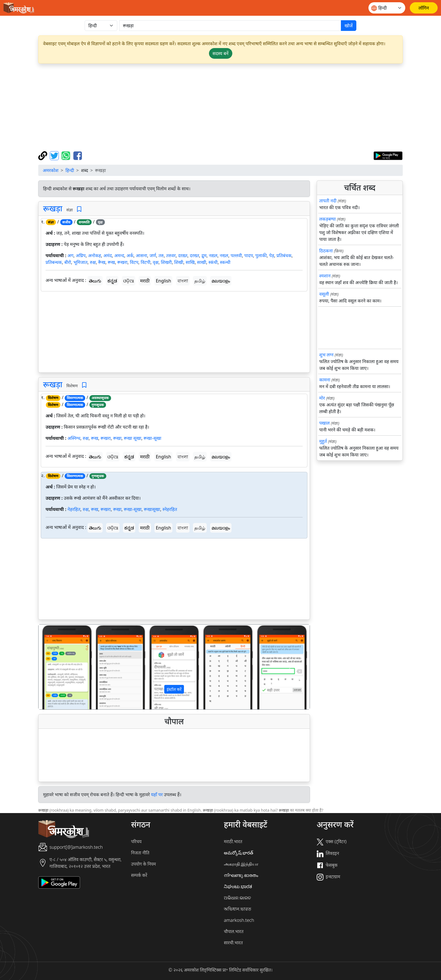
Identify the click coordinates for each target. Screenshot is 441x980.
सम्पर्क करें (139, 875)
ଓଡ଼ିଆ (129, 281)
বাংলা (183, 281)
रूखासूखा (152, 509)
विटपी (145, 262)
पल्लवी (236, 255)
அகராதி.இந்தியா (241, 864)
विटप (134, 262)
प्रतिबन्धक (54, 262)
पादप (249, 255)
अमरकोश (51, 170)
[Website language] (387, 8)
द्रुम (204, 255)
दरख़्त (183, 255)
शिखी (179, 262)
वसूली (324, 294)
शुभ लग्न (326, 355)
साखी (202, 262)
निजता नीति (140, 853)
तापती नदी (328, 201)
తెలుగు (95, 281)
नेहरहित (74, 509)
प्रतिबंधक (284, 255)
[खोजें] (230, 26)
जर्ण (153, 255)
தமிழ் (200, 281)
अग (70, 255)
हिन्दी (70, 170)
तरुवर (171, 255)
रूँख (102, 262)
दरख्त (194, 255)
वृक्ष (156, 262)
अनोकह (94, 255)
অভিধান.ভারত (238, 909)
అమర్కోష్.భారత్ (238, 853)
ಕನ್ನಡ (112, 281)
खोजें (349, 26)
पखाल (324, 423)
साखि (190, 262)
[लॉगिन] (424, 8)
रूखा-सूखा (153, 438)
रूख (111, 262)
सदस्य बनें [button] (221, 53)
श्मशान (325, 276)
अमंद (107, 255)
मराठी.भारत (233, 841)
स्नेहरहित (170, 509)
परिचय (136, 841)
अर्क (130, 255)
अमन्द (119, 255)
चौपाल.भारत (234, 931)
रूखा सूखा (132, 438)
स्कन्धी (225, 262)
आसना (141, 255)
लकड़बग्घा (328, 219)
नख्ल (224, 255)
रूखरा (122, 262)
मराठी (145, 281)
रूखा (117, 438)
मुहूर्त (323, 441)
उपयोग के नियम (143, 864)
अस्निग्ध (74, 438)
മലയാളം (221, 281)
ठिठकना (326, 251)
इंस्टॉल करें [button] (174, 689)
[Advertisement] (220, 107)
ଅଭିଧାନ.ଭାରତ (237, 898)
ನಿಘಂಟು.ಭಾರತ (238, 886)
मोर (322, 398)
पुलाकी (261, 255)
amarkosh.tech (239, 920)
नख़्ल (213, 255)
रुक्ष (93, 262)
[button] (59, 667)
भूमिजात (80, 262)
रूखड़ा (53, 208)
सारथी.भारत (233, 943)
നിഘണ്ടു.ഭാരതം (241, 875)
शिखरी (166, 262)
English (163, 281)
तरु (161, 255)
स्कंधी (213, 262)
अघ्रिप (81, 255)
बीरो (68, 262)
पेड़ (272, 255)
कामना (325, 380)
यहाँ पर (157, 795)
